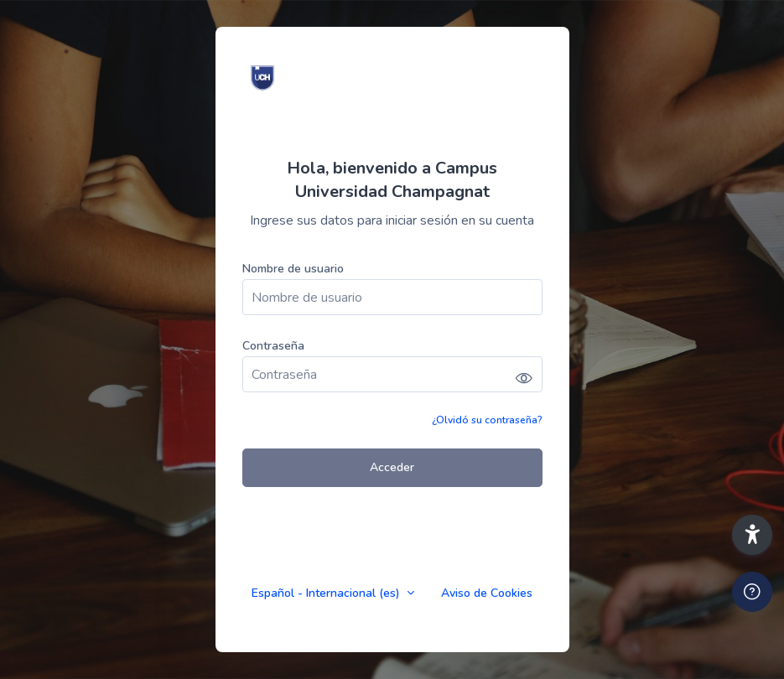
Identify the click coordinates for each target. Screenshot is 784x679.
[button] (752, 535)
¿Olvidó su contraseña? (487, 420)
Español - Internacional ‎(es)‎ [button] (327, 593)
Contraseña (273, 346)
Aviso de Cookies (487, 593)
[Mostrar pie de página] (752, 592)
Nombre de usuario (293, 269)
